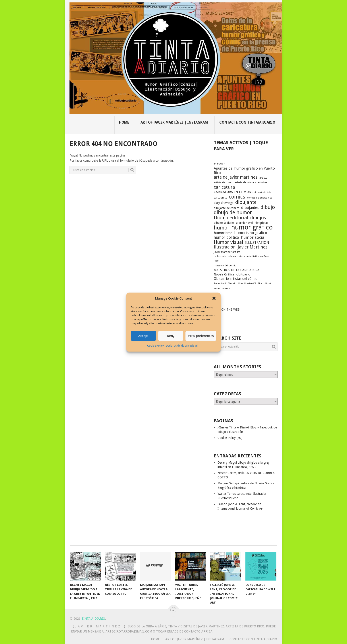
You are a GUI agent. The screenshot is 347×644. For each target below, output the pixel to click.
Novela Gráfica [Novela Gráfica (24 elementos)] (224, 274)
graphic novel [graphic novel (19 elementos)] (244, 223)
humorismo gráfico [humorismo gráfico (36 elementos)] (251, 233)
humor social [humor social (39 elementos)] (253, 237)
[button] (214, 298)
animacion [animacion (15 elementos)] (219, 164)
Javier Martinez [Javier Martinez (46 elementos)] (253, 247)
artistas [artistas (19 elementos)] (262, 182)
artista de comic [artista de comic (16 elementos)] (223, 182)
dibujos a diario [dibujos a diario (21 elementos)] (224, 223)
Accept (143, 336)
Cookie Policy (155, 346)
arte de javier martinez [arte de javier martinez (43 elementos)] (236, 177)
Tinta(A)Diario (93, 619)
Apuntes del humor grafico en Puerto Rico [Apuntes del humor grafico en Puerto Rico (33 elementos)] (244, 170)
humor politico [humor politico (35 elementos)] (226, 237)
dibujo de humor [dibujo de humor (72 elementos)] (233, 212)
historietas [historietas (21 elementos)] (262, 223)
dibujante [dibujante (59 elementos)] (246, 202)
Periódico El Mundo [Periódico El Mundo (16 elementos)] (225, 284)
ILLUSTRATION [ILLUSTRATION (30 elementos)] (257, 243)
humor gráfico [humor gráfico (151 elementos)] (252, 227)
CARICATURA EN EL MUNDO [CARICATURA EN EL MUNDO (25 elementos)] (235, 192)
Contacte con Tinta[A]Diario (247, 122)
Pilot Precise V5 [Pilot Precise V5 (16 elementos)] (247, 284)
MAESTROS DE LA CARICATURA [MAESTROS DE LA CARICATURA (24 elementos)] (237, 270)
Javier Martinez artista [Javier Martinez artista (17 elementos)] (227, 252)
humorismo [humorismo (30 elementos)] (223, 233)
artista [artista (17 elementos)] (263, 178)
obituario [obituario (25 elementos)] (243, 274)
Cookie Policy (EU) (230, 438)
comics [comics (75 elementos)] (237, 197)
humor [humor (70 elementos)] (222, 228)
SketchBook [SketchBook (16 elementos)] (265, 284)
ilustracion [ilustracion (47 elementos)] (225, 247)
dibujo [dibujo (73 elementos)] (268, 207)
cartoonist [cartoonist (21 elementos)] (220, 198)
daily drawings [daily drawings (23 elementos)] (224, 203)
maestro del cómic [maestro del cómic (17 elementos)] (225, 266)
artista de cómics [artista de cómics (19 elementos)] (245, 182)
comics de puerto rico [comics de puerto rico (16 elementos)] (260, 198)
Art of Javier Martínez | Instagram (174, 122)
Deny (171, 336)
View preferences (201, 336)
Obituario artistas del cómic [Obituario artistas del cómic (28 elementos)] (235, 279)
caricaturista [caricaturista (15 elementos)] (265, 192)
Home (124, 122)
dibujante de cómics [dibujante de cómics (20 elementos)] (227, 208)
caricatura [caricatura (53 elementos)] (224, 187)
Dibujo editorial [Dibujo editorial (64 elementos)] (231, 218)
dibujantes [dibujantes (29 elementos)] (250, 208)
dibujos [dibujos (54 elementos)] (258, 218)
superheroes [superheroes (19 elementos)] (222, 288)
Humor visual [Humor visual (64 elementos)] (228, 242)
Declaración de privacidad (182, 346)
